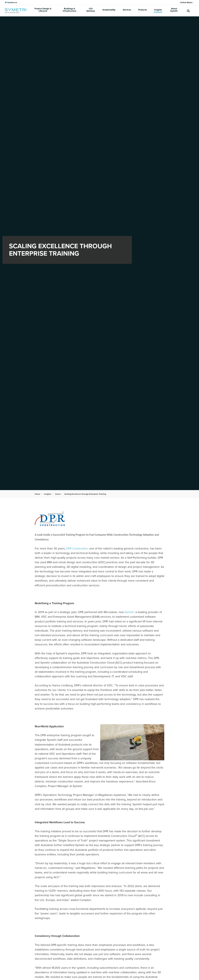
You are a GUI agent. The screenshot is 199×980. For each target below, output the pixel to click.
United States (187, 2)
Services (129, 10)
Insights (158, 10)
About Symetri (174, 11)
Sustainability (113, 10)
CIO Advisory (95, 11)
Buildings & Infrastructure (72, 11)
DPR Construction (77, 549)
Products (144, 10)
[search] (188, 11)
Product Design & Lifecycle (44, 11)
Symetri (129, 612)
